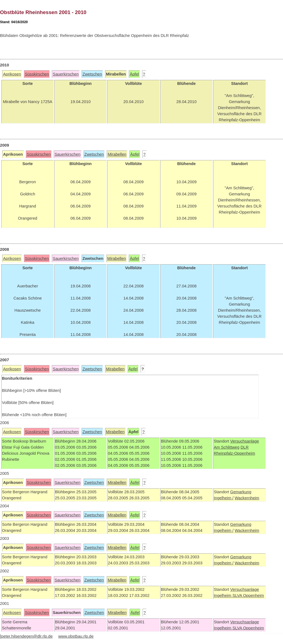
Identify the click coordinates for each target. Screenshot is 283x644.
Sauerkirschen (66, 74)
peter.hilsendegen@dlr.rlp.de (27, 636)
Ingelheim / (224, 498)
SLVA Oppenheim (248, 596)
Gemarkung (241, 492)
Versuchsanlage (244, 441)
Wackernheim (247, 498)
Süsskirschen (37, 74)
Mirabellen (117, 154)
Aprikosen (12, 74)
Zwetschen (92, 74)
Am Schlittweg (227, 447)
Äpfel (134, 74)
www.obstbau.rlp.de (76, 636)
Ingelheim (223, 596)
